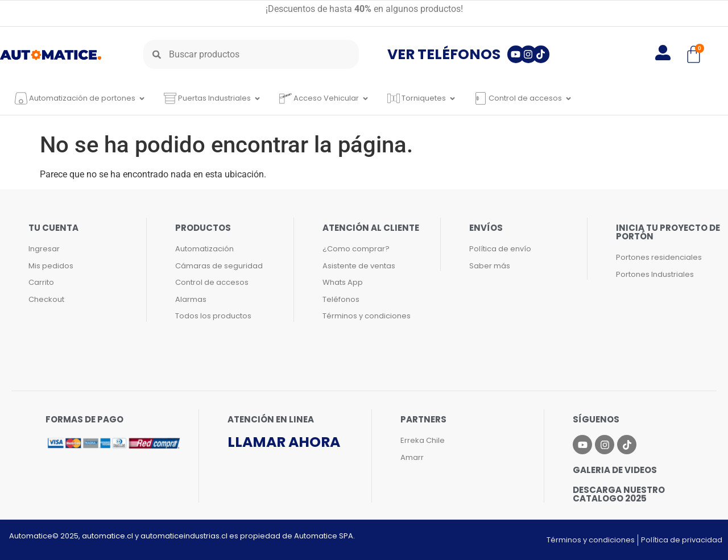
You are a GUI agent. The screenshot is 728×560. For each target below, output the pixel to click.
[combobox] (251, 54)
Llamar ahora (284, 442)
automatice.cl (107, 536)
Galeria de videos (615, 470)
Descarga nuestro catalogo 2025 (619, 494)
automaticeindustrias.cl (184, 536)
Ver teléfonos (444, 54)
